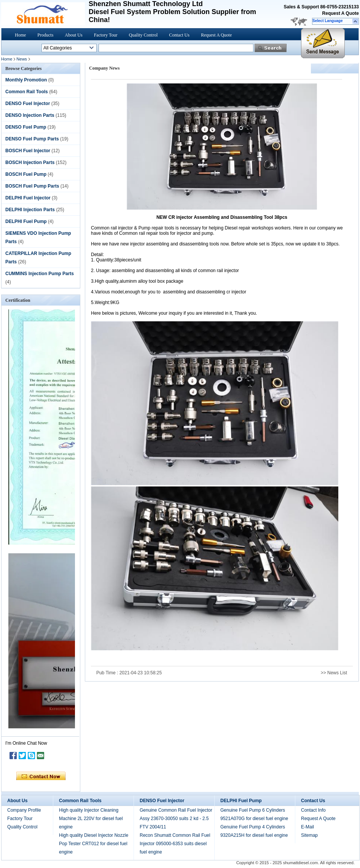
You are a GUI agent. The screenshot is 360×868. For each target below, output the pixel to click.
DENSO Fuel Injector (28, 104)
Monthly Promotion (26, 80)
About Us (73, 35)
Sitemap (309, 835)
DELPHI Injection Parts (30, 210)
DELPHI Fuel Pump (26, 221)
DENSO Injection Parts (30, 115)
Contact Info (313, 810)
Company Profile (24, 810)
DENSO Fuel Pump (26, 127)
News (22, 59)
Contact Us (179, 35)
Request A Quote (341, 13)
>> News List (334, 673)
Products (45, 35)
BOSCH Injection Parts (30, 162)
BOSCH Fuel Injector (28, 151)
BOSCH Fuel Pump (26, 174)
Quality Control (143, 35)
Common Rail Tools (27, 92)
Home (20, 35)
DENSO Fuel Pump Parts (32, 139)
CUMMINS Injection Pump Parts (40, 274)
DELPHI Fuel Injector (28, 198)
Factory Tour (106, 35)
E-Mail (307, 827)
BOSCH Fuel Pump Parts (32, 186)
